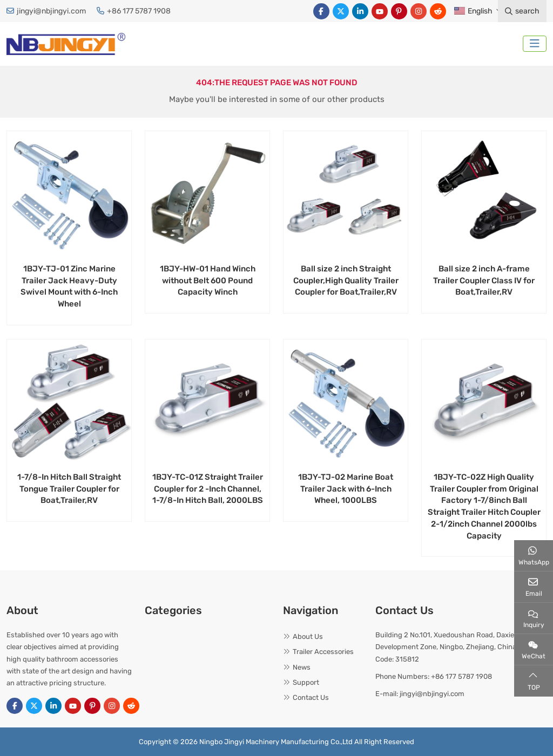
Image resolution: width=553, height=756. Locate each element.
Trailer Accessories (323, 652)
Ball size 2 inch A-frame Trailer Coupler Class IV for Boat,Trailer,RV (484, 281)
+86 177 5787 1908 (139, 11)
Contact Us (311, 697)
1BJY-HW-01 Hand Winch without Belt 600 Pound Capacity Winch (208, 281)
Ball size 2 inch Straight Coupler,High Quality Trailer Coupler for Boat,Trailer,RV (346, 281)
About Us (308, 636)
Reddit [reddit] (438, 11)
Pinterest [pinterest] (399, 11)
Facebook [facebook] (321, 11)
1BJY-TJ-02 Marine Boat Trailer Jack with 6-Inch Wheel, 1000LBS (346, 489)
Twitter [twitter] (341, 11)
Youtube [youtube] (380, 11)
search (522, 11)
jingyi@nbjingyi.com (51, 11)
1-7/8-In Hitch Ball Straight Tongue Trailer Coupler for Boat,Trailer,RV (69, 489)
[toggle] (535, 44)
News (302, 667)
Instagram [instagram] (419, 11)
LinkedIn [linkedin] (360, 11)
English (473, 11)
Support (306, 682)
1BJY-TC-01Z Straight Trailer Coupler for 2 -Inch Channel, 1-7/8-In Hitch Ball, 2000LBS (208, 489)
